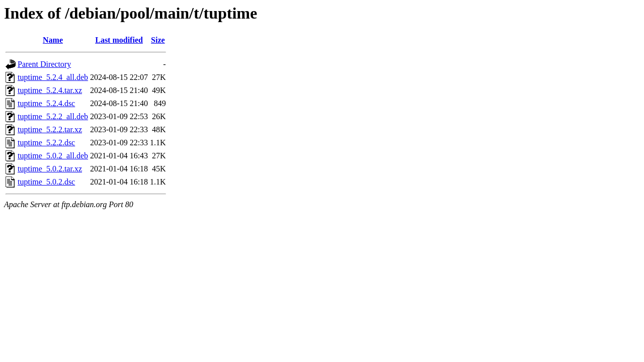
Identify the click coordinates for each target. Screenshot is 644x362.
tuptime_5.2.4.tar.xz (50, 90)
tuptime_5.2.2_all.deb (53, 116)
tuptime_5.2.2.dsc (46, 143)
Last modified (119, 40)
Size (158, 40)
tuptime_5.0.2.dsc (46, 182)
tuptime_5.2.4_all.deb (53, 77)
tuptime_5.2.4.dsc (46, 103)
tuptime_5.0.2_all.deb (53, 156)
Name (53, 40)
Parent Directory (44, 64)
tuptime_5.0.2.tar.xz (50, 169)
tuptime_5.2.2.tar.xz (50, 129)
